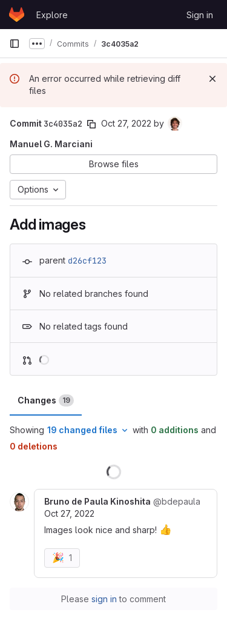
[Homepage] (17, 15)
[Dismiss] (212, 79)
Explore (52, 15)
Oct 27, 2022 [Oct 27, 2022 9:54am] (69, 513)
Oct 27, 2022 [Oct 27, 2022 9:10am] (126, 123)
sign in (104, 599)
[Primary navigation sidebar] (15, 44)
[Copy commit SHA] (91, 124)
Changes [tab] (46, 400)
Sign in (200, 15)
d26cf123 (87, 261)
